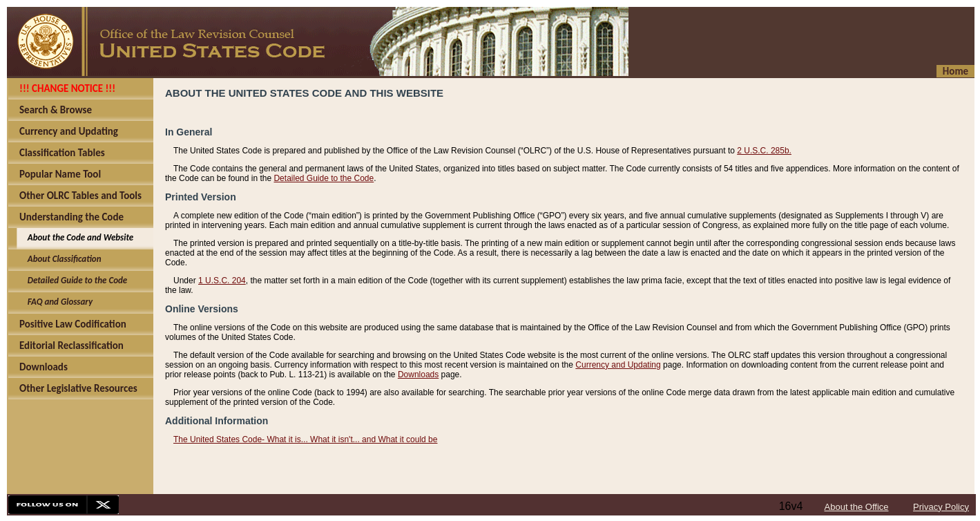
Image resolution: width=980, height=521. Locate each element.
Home (955, 71)
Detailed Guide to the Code (324, 178)
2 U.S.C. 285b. (764, 151)
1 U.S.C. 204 (222, 281)
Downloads (418, 375)
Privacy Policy (941, 507)
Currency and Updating (618, 365)
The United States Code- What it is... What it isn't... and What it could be (305, 439)
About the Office (857, 507)
